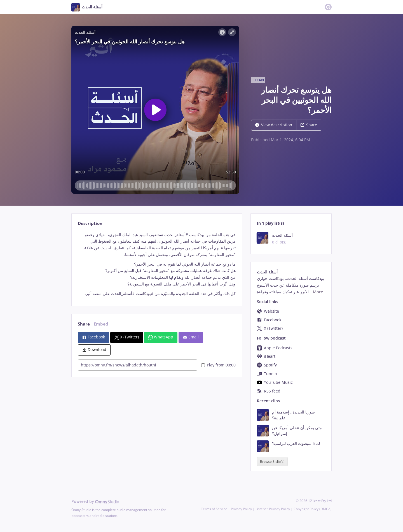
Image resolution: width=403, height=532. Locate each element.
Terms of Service (214, 509)
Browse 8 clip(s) (272, 462)
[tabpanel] (157, 264)
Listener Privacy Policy (273, 509)
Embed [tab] (101, 324)
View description (274, 125)
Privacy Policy (241, 509)
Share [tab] (84, 324)
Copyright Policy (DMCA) (313, 509)
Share (309, 125)
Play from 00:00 (218, 365)
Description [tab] (90, 223)
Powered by (95, 501)
